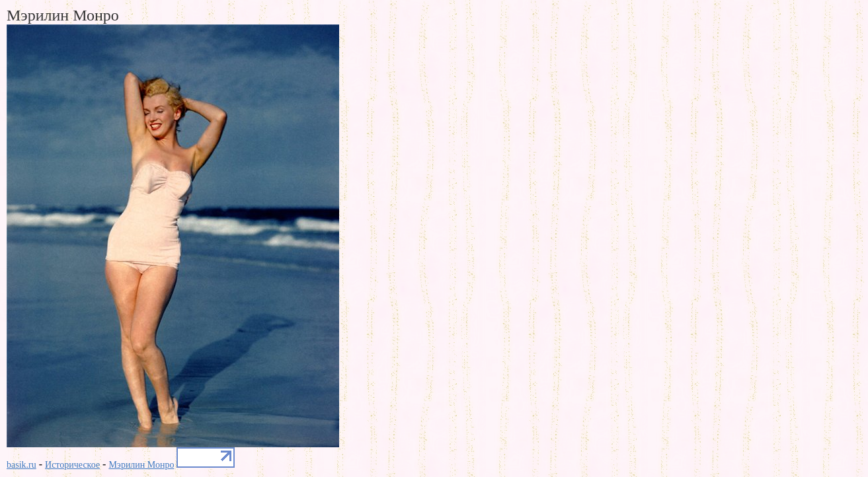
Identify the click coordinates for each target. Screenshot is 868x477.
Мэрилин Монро (141, 465)
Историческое (72, 465)
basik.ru (21, 465)
